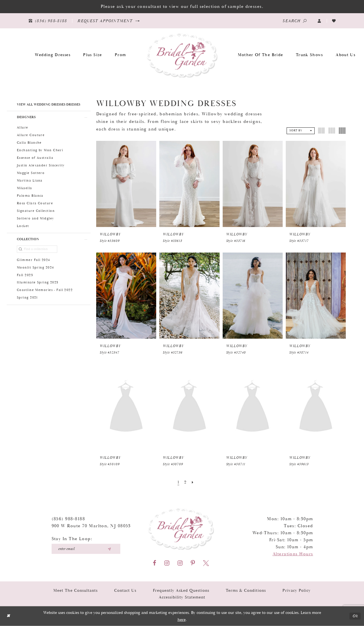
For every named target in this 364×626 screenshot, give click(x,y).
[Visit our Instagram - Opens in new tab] (167, 563)
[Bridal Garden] (182, 55)
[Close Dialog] (8, 616)
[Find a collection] (37, 249)
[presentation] (126, 184)
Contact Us (125, 590)
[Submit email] (109, 549)
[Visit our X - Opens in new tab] (206, 563)
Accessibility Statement (182, 597)
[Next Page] (193, 482)
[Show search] (294, 21)
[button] (319, 21)
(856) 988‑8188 (68, 519)
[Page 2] (185, 482)
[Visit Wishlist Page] (334, 21)
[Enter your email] (86, 549)
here (182, 619)
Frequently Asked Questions (181, 590)
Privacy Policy (297, 590)
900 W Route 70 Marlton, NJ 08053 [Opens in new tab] (91, 526)
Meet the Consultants (75, 590)
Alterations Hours (293, 554)
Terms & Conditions (246, 590)
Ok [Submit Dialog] (355, 616)
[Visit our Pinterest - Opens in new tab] (193, 563)
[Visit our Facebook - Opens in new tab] (155, 563)
